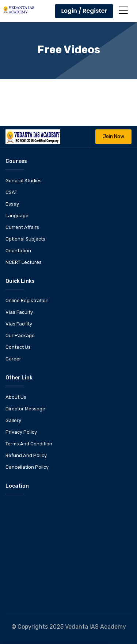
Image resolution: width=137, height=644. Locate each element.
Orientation (18, 251)
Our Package (20, 335)
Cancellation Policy (27, 467)
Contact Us (18, 347)
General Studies (24, 181)
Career (13, 359)
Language (17, 216)
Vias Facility (19, 324)
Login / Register (84, 11)
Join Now (113, 136)
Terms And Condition (29, 444)
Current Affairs (22, 227)
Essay (12, 204)
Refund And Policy (26, 455)
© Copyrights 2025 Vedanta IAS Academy (69, 627)
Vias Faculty (19, 312)
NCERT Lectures (24, 262)
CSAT (11, 192)
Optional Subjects (25, 239)
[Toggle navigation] (123, 10)
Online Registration (27, 300)
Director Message (25, 409)
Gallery (13, 420)
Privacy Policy (21, 432)
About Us (16, 397)
